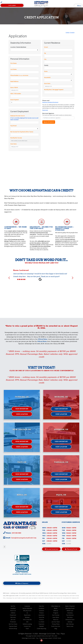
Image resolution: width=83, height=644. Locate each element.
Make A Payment (22, 583)
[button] (9, 278)
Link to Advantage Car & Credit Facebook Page (4, 547)
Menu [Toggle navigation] (78, 6)
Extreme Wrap (13, 629)
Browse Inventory (51, 549)
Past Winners (70, 615)
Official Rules (43, 339)
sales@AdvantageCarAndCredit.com (24, 538)
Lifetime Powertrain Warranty (13, 615)
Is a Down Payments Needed (42, 624)
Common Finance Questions (42, 613)
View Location (22, 414)
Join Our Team (56, 622)
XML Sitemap (70, 624)
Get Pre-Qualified (12, 5)
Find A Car (13, 611)
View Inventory (22, 409)
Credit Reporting (41, 629)
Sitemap (70, 622)
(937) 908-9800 (16, 533)
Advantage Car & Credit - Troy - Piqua (52, 634)
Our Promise (56, 615)
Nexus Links (70, 626)
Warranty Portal (71, 549)
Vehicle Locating (27, 624)
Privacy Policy (56, 624)
